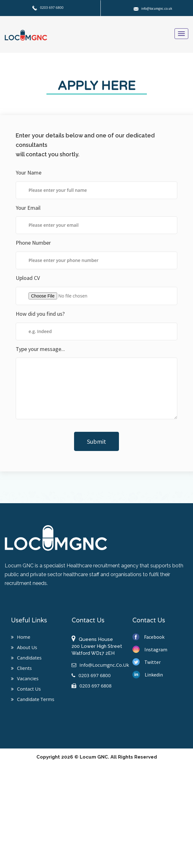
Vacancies (25, 678)
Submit (96, 441)
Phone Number (33, 243)
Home (21, 637)
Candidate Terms (33, 699)
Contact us (26, 689)
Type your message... (40, 349)
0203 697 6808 (91, 686)
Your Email (28, 208)
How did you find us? (40, 314)
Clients (21, 668)
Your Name (29, 172)
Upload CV (28, 278)
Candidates (26, 658)
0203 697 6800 (48, 7)
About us (24, 647)
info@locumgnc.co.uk (153, 8)
